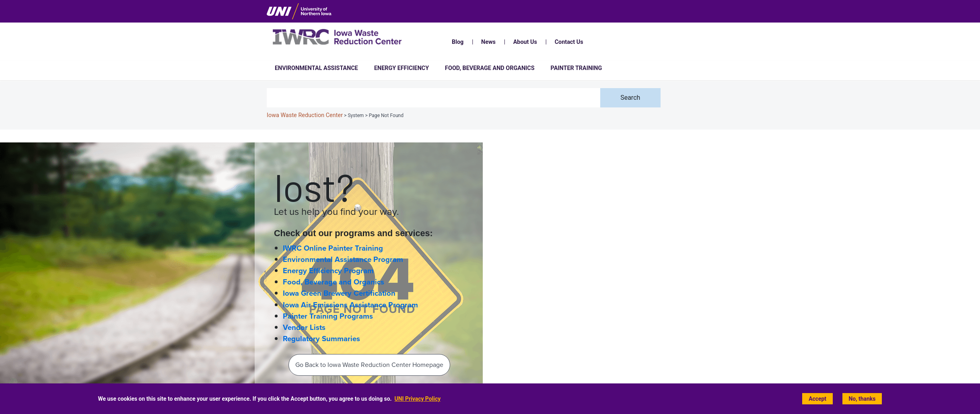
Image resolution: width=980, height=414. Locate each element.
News (488, 42)
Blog (458, 42)
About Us (525, 42)
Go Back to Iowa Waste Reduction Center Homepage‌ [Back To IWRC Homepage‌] (369, 365)
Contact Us (569, 42)
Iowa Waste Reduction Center (305, 115)
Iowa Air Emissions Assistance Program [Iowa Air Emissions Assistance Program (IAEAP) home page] (350, 305)
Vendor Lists (304, 327)
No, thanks (862, 399)
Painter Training (576, 68)
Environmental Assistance (316, 68)
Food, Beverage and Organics (490, 68)
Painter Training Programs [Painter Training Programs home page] (328, 316)
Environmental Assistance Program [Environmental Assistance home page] (343, 260)
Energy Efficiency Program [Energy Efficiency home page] (328, 271)
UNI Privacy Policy (418, 399)
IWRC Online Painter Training (333, 248)
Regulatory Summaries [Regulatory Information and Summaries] (321, 339)
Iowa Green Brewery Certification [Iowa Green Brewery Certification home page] (339, 293)
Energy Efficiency (401, 68)
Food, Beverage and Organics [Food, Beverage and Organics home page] (334, 282)
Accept (817, 399)
